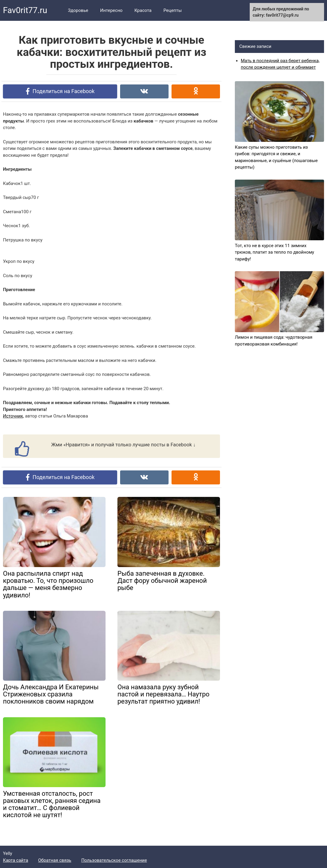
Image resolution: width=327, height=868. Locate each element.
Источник (13, 416)
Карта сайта (16, 860)
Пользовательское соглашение (114, 860)
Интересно (111, 10)
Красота (143, 10)
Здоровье (78, 10)
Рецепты (173, 10)
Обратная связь (55, 860)
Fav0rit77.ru (25, 10)
